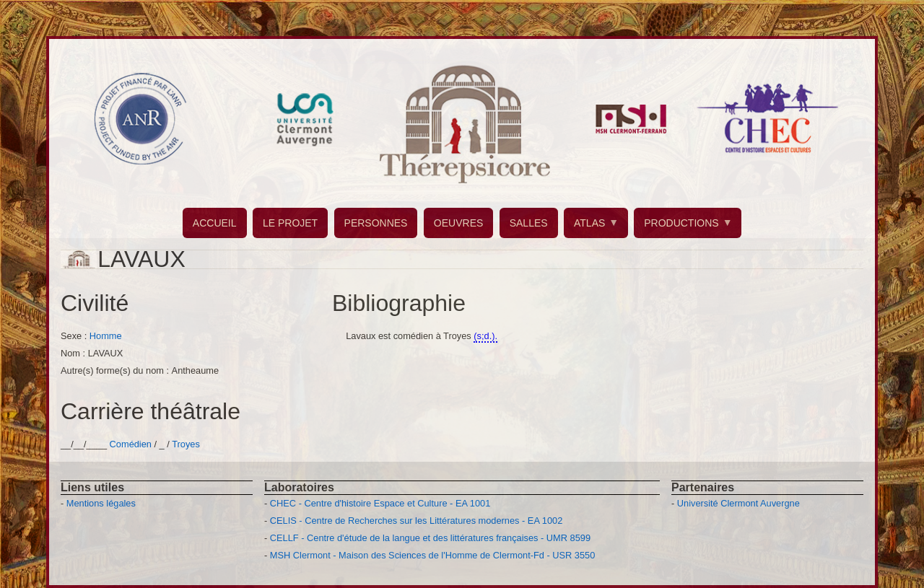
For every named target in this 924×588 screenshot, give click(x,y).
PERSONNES (376, 223)
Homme (106, 336)
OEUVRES (458, 223)
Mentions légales (101, 503)
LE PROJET (290, 223)
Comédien (131, 444)
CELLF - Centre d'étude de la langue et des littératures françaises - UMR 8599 (430, 538)
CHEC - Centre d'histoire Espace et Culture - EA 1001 (380, 503)
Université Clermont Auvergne (738, 503)
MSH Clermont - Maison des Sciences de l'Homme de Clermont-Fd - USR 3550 (433, 555)
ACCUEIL (215, 223)
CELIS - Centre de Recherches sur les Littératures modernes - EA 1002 (416, 521)
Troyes (186, 444)
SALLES (529, 223)
